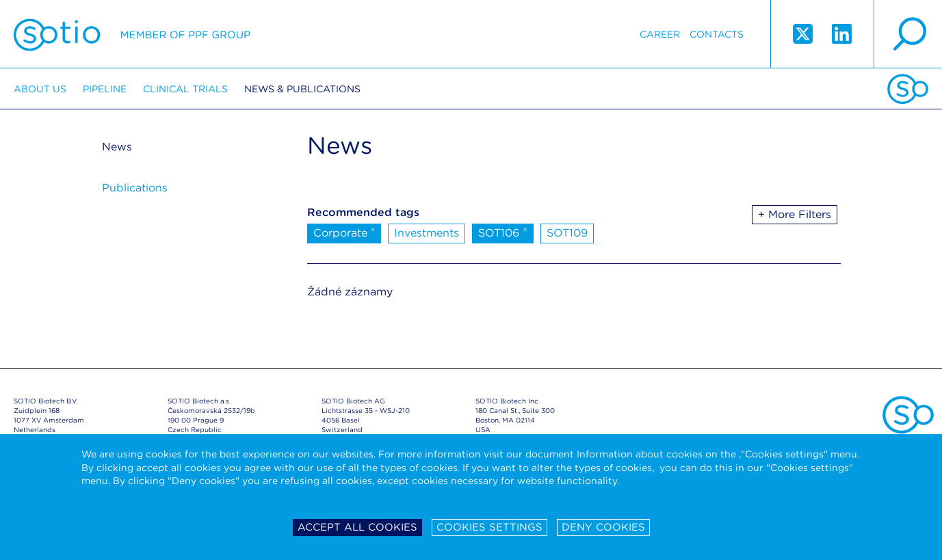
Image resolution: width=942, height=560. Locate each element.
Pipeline (105, 89)
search (908, 34)
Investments (427, 233)
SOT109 (567, 233)
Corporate (344, 232)
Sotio (132, 34)
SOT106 (503, 232)
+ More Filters (795, 214)
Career (660, 34)
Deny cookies (603, 527)
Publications (135, 188)
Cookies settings (489, 527)
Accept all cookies (357, 527)
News (117, 147)
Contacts (717, 34)
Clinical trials (185, 89)
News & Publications (302, 89)
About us (40, 89)
